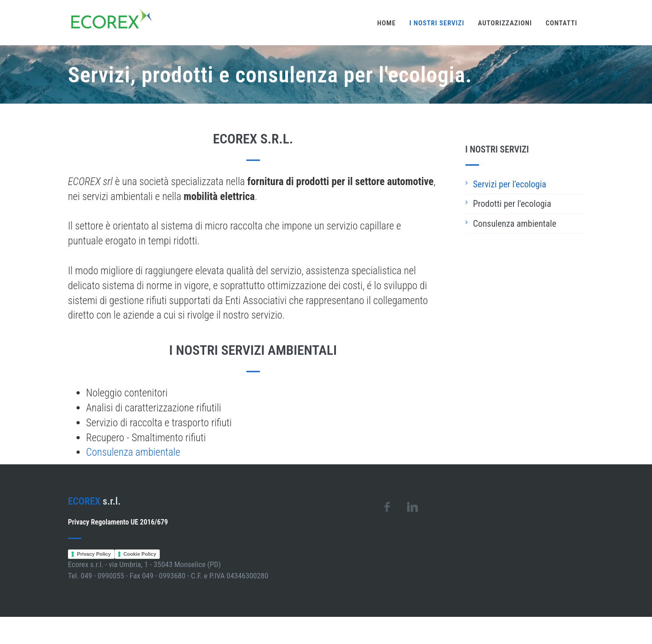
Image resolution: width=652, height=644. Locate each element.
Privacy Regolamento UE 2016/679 (118, 522)
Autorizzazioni (505, 23)
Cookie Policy (140, 554)
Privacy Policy (94, 554)
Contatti (561, 23)
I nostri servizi (437, 23)
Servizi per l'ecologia (510, 184)
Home (386, 23)
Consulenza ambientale (133, 456)
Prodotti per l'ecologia (512, 204)
